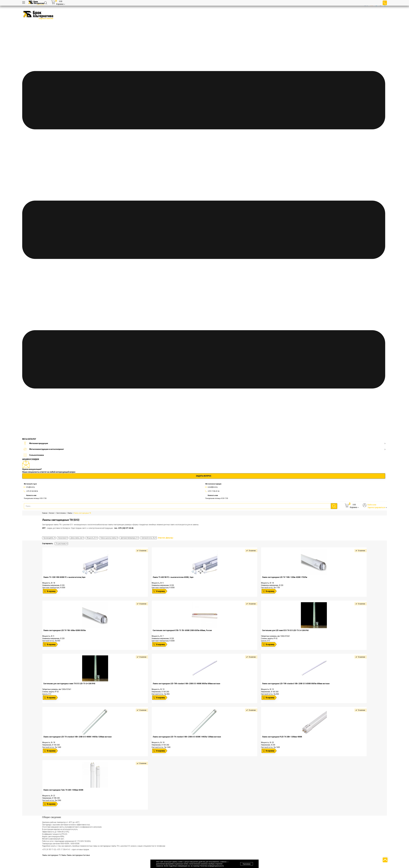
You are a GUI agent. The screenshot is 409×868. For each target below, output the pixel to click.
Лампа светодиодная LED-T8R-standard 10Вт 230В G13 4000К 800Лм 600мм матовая (186, 684)
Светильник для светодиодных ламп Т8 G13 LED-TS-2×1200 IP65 (69, 684)
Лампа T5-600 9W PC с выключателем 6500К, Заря (173, 577)
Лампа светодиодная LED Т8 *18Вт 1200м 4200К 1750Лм (285, 577)
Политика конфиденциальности (212, 866)
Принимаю (247, 864)
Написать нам (31, 495)
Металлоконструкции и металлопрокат (204, 449)
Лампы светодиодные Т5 (51, 855)
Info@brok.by (30, 487)
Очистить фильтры (166, 538)
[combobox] (61, 544)
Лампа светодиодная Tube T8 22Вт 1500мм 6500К (63, 790)
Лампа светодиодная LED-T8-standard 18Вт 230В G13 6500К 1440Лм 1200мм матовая (187, 737)
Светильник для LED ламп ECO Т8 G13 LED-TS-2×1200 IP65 (285, 630)
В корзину (51, 591)
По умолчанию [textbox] (61, 544)
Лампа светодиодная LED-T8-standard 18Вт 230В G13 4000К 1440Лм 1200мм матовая (77, 737)
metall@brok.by (213, 487)
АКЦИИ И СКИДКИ (31, 459)
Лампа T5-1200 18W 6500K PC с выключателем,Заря (64, 577)
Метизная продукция (204, 443)
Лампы (64, 855)
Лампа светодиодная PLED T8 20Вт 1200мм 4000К (282, 737)
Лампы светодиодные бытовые (78, 855)
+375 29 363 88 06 (32, 491)
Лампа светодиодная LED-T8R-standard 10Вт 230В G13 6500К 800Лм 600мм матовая (296, 684)
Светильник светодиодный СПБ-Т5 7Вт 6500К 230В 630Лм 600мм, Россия (182, 630)
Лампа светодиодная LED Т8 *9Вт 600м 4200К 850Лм (64, 630)
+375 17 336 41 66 (214, 491)
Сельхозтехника (34, 455)
